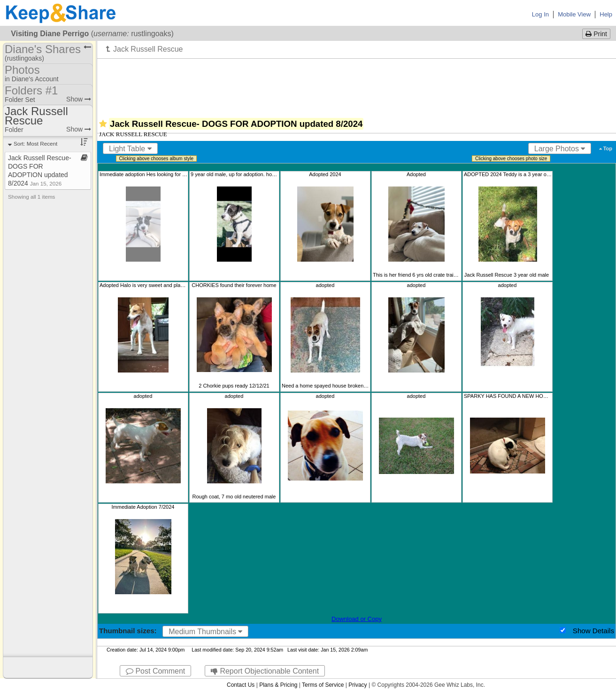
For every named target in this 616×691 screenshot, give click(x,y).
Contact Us (241, 685)
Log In (540, 14)
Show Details (593, 631)
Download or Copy (357, 619)
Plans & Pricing (278, 685)
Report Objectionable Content (265, 671)
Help (606, 14)
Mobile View (574, 14)
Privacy (358, 685)
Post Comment (155, 671)
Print (596, 34)
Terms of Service (323, 685)
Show (79, 99)
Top (606, 148)
